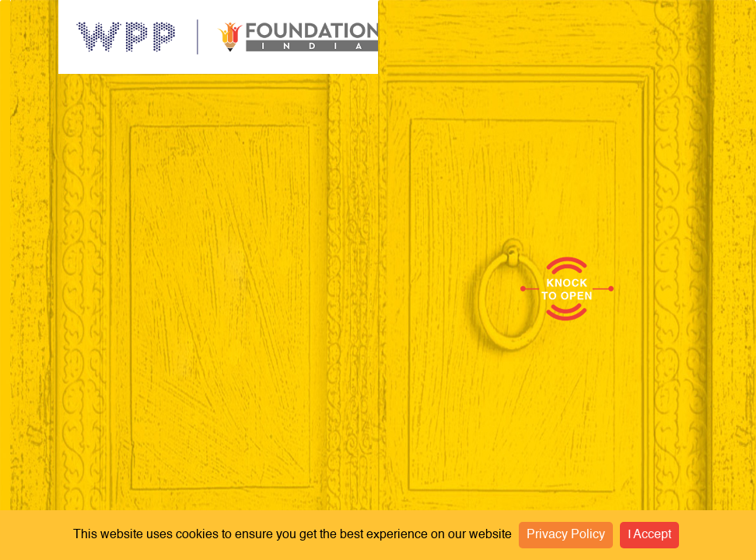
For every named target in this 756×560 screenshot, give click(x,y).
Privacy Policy (566, 535)
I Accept (649, 535)
